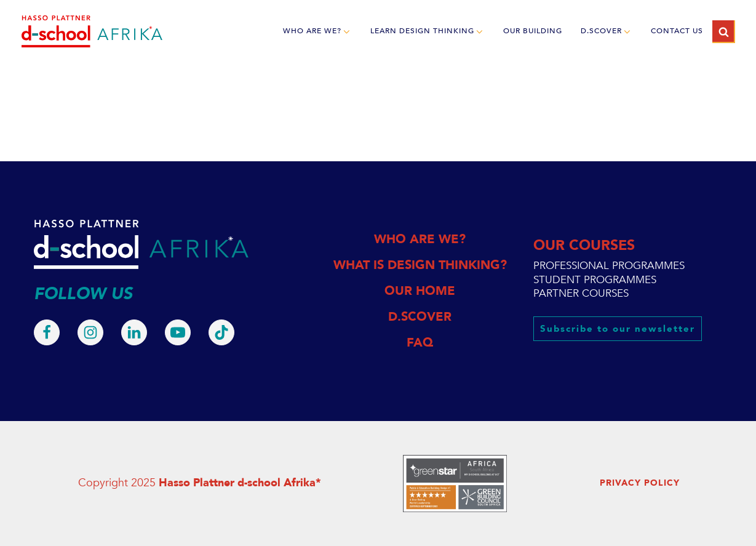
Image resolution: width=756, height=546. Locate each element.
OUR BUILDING (533, 31)
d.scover (607, 31)
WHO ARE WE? (317, 31)
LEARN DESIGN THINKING (428, 31)
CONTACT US (677, 31)
